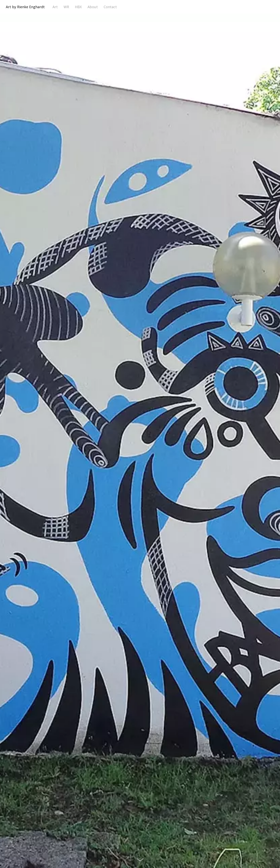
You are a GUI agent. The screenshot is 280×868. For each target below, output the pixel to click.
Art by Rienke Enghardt (25, 7)
